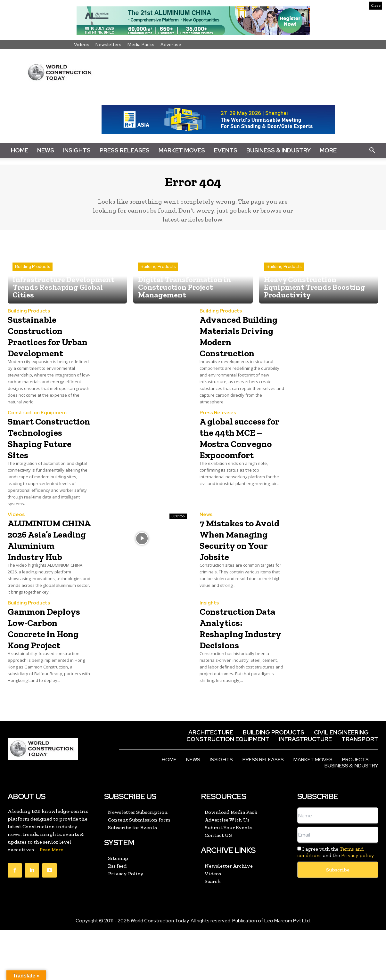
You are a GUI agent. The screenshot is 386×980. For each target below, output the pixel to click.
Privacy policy (357, 905)
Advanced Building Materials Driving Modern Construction (240, 346)
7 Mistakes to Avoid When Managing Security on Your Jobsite (242, 572)
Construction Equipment (38, 429)
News (46, 150)
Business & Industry (279, 150)
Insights (77, 150)
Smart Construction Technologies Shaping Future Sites (47, 459)
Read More (51, 900)
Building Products (33, 272)
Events (226, 150)
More (328, 150)
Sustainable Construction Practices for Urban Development (41, 346)
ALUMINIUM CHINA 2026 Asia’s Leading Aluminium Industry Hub (44, 572)
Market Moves (182, 150)
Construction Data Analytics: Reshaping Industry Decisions (238, 672)
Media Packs (141, 45)
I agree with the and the (336, 902)
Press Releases (125, 150)
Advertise (171, 45)
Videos (82, 45)
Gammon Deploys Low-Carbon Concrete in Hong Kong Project (50, 672)
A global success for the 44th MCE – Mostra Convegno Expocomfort (241, 459)
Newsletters (108, 45)
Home (20, 150)
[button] (372, 150)
